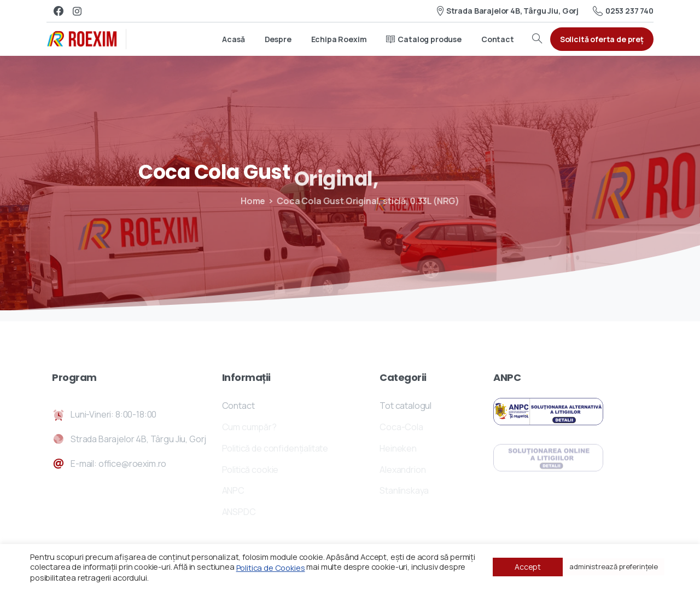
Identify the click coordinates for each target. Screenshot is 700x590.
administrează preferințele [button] (614, 566)
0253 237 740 (623, 11)
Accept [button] (528, 567)
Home (249, 201)
